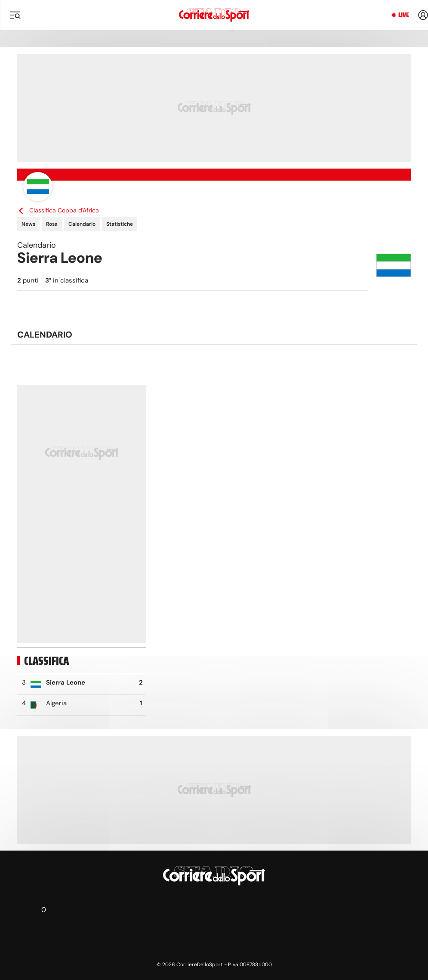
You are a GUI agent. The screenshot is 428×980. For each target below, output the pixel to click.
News (28, 224)
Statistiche (120, 224)
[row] (82, 685)
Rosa (52, 224)
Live (404, 15)
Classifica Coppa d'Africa (58, 210)
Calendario (82, 224)
